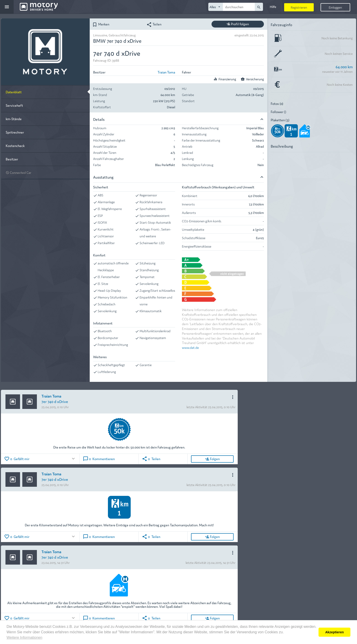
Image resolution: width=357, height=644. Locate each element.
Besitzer (12, 159)
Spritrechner (15, 132)
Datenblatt (14, 92)
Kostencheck (15, 146)
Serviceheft (14, 105)
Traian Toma (166, 72)
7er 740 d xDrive (55, 401)
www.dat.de (190, 347)
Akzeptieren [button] (334, 632)
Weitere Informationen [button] (24, 638)
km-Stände (14, 119)
